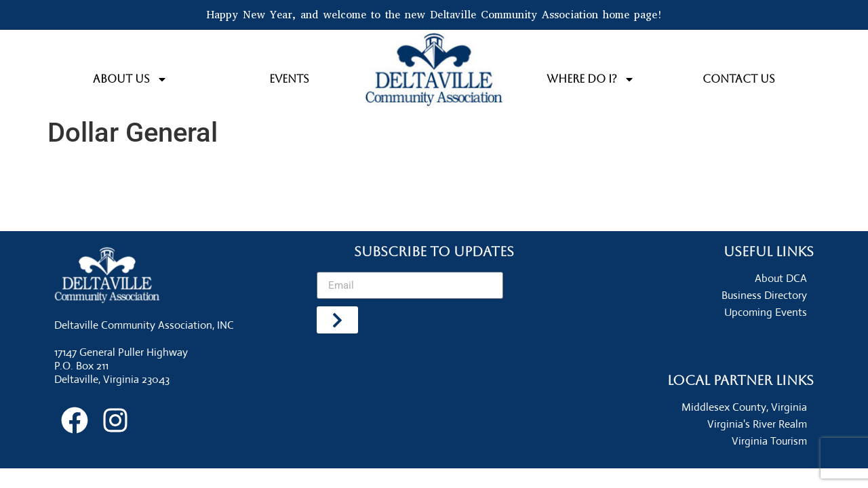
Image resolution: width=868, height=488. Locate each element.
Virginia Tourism (769, 441)
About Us (130, 79)
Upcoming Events (766, 312)
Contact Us (739, 79)
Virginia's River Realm (757, 424)
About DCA (781, 278)
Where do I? (591, 79)
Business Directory (764, 295)
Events (289, 79)
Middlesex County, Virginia (744, 407)
